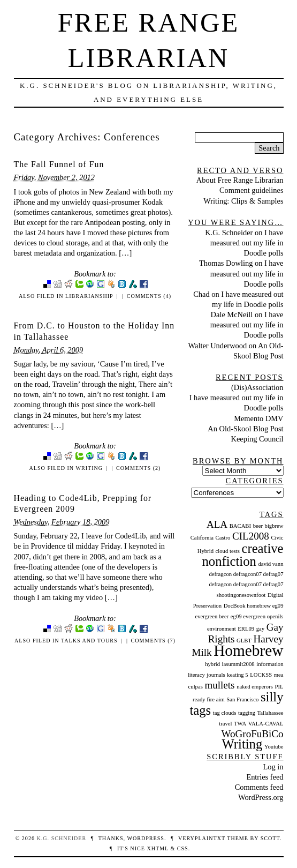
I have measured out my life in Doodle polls (247, 243)
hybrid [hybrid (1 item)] (212, 664)
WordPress (145, 838)
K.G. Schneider (229, 233)
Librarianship (89, 296)
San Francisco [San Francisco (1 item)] (242, 699)
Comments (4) (149, 296)
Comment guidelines (252, 190)
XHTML (157, 848)
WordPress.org (261, 797)
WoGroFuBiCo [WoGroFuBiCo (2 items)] (253, 734)
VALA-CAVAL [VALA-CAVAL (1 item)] (266, 724)
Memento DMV (258, 418)
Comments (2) (138, 468)
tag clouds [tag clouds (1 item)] (225, 713)
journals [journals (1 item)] (216, 675)
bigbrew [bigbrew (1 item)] (274, 526)
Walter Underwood (218, 346)
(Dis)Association (257, 387)
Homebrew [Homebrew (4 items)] (248, 650)
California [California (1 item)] (202, 538)
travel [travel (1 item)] (225, 724)
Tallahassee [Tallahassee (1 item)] (271, 713)
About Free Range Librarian (240, 180)
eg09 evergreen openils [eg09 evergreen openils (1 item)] (257, 616)
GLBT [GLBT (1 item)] (244, 641)
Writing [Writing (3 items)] (242, 744)
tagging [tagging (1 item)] (247, 713)
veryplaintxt (202, 838)
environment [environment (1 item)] (222, 629)
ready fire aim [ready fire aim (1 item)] (209, 699)
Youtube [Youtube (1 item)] (274, 747)
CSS (183, 848)
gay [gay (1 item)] (260, 629)
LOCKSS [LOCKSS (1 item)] (261, 675)
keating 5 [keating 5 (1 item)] (237, 675)
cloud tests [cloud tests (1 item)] (228, 551)
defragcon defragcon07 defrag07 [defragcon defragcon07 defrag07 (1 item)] (246, 574)
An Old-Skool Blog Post (245, 429)
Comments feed (259, 787)
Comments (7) (153, 641)
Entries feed (265, 777)
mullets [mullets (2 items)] (219, 685)
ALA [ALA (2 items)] (217, 524)
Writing (89, 468)
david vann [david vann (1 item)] (271, 564)
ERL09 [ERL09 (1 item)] (246, 629)
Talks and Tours (89, 641)
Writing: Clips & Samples (243, 201)
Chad (201, 294)
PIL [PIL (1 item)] (279, 687)
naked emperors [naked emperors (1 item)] (255, 687)
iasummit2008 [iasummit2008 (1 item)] (238, 664)
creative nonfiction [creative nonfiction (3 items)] (242, 555)
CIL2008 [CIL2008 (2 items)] (251, 536)
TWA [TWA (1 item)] (240, 724)
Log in (273, 767)
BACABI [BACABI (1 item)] (240, 526)
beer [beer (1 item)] (258, 526)
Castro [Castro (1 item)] (223, 538)
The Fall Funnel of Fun (59, 164)
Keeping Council (257, 439)
